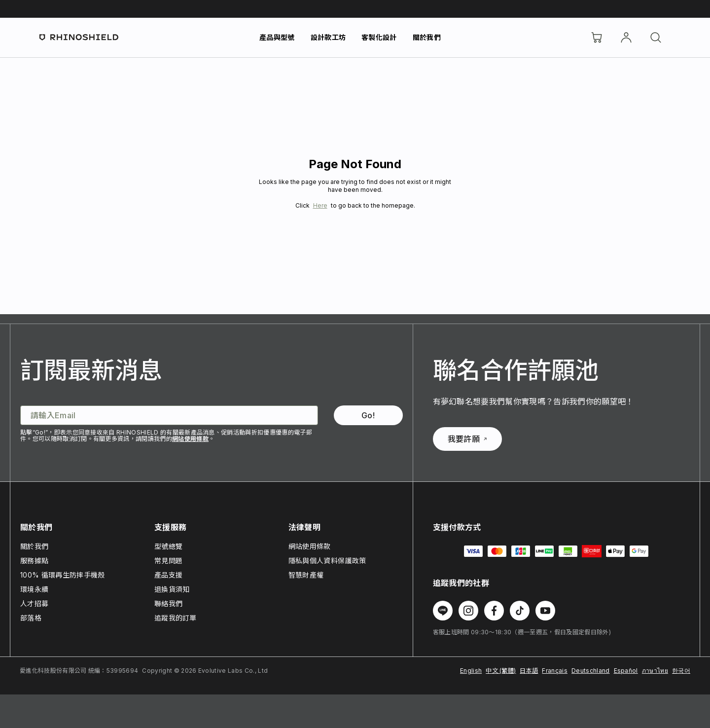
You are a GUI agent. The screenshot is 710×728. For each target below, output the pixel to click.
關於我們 (427, 37)
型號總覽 (168, 546)
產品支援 (168, 575)
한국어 (681, 671)
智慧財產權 (306, 575)
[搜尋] (656, 37)
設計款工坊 (328, 37)
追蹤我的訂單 (176, 618)
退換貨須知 (172, 589)
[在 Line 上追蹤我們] (443, 611)
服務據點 (34, 561)
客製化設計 (379, 37)
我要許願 (467, 439)
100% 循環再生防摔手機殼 (62, 575)
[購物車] (597, 37)
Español (626, 671)
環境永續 (34, 589)
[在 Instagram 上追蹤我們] (468, 611)
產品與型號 (277, 37)
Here (320, 205)
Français (555, 671)
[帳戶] (626, 37)
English (471, 671)
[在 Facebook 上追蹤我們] (494, 611)
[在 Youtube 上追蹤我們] (545, 611)
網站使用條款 (190, 439)
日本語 (529, 671)
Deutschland (591, 671)
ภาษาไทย (655, 671)
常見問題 (168, 561)
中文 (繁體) (501, 671)
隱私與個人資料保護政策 (327, 561)
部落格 (31, 618)
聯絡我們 (168, 603)
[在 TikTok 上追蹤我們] (520, 611)
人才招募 (34, 603)
